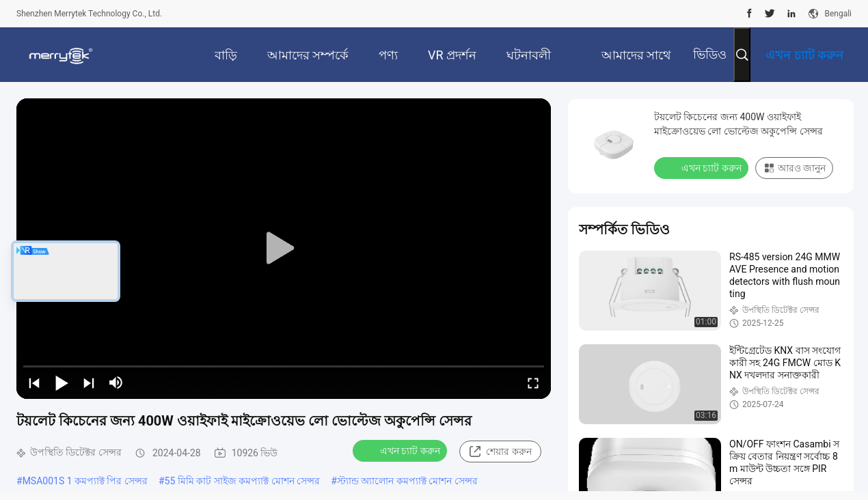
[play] (284, 249)
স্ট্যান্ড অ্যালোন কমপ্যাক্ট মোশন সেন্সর (407, 481)
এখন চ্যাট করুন (401, 450)
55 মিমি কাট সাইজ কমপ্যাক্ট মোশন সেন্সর (243, 481)
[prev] (34, 383)
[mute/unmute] (116, 383)
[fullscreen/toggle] (533, 383)
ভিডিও (710, 54)
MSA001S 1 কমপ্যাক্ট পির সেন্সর (85, 481)
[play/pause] (62, 383)
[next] (89, 383)
